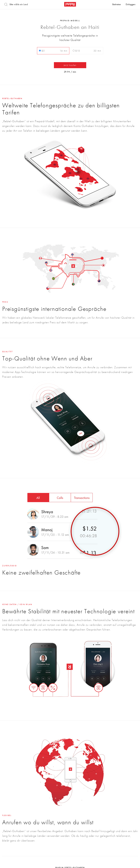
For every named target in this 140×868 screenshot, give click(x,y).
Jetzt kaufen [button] (70, 65)
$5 (53, 51)
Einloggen (131, 5)
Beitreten (117, 5)
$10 (87, 51)
